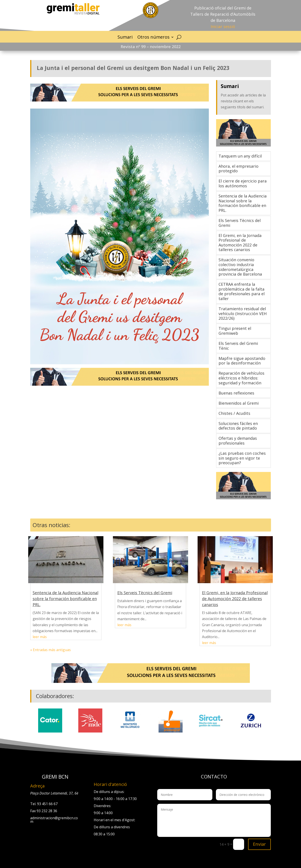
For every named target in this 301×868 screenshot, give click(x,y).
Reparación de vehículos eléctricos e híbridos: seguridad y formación (241, 378)
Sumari (125, 37)
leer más (40, 637)
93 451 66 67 (47, 804)
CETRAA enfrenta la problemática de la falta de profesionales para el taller (242, 291)
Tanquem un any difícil (240, 156)
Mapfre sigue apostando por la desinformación (242, 361)
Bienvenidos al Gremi (239, 403)
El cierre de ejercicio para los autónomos (243, 183)
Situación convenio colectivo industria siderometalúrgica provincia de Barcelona (240, 267)
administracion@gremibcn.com (54, 820)
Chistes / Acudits (234, 413)
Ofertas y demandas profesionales (238, 441)
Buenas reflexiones (236, 393)
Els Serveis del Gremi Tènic (238, 346)
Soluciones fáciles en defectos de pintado (238, 426)
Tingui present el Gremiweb (235, 331)
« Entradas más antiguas (50, 650)
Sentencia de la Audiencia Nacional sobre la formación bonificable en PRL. (243, 203)
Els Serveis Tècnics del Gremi (240, 223)
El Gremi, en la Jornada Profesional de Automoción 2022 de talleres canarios (240, 243)
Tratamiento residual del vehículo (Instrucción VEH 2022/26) (243, 313)
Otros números (153, 37)
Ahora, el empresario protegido (238, 169)
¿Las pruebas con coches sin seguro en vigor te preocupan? (242, 458)
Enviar (259, 844)
